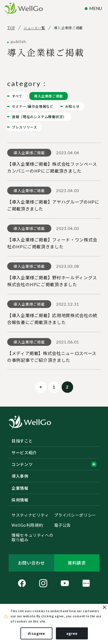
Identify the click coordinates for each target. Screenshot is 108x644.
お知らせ (72, 106)
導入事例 (20, 476)
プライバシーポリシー (75, 515)
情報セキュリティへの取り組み (32, 538)
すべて (17, 96)
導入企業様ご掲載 (49, 96)
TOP (11, 28)
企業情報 (20, 488)
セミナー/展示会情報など (33, 106)
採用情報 (20, 500)
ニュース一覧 (34, 28)
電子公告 (63, 525)
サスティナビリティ (30, 515)
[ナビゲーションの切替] (94, 8)
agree (72, 633)
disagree (36, 633)
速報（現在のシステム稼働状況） (39, 117)
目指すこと (22, 441)
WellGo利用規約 (27, 525)
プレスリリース (24, 127)
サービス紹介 (24, 452)
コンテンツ (54, 464)
